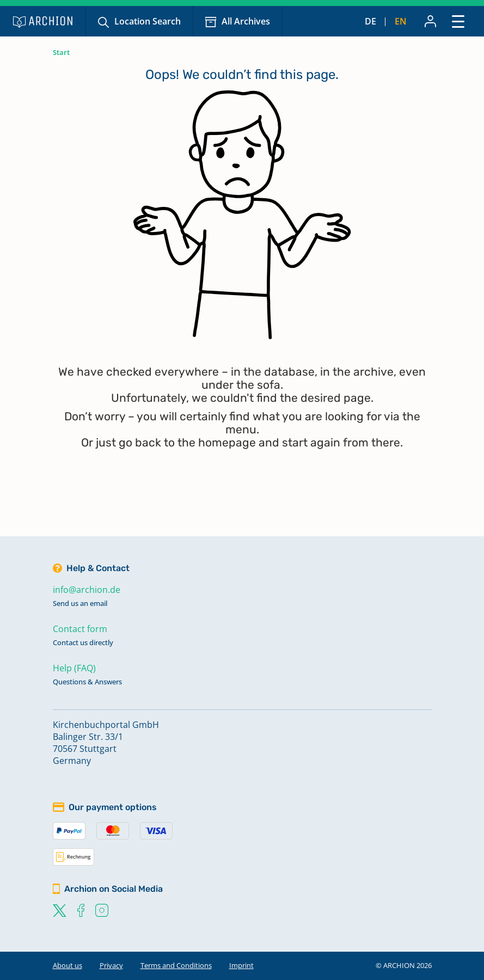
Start (61, 52)
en (401, 21)
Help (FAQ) (74, 668)
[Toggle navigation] (458, 21)
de (370, 21)
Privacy (111, 965)
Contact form (80, 629)
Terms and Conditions (176, 965)
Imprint (241, 965)
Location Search (148, 21)
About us (68, 965)
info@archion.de (87, 590)
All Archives (246, 21)
